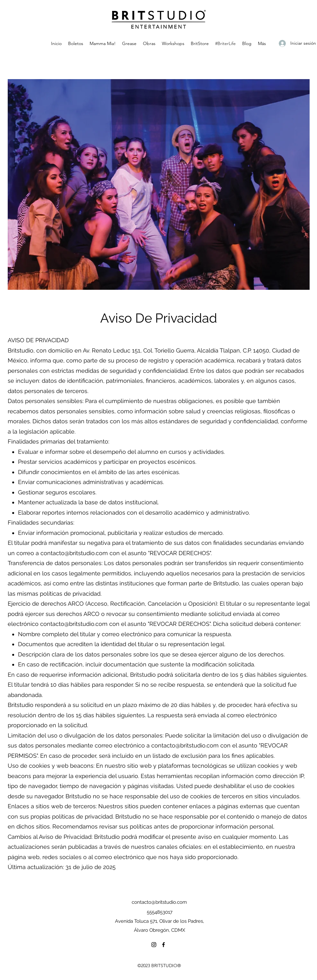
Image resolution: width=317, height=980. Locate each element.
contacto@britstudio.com (74, 553)
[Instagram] (154, 945)
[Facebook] (163, 945)
